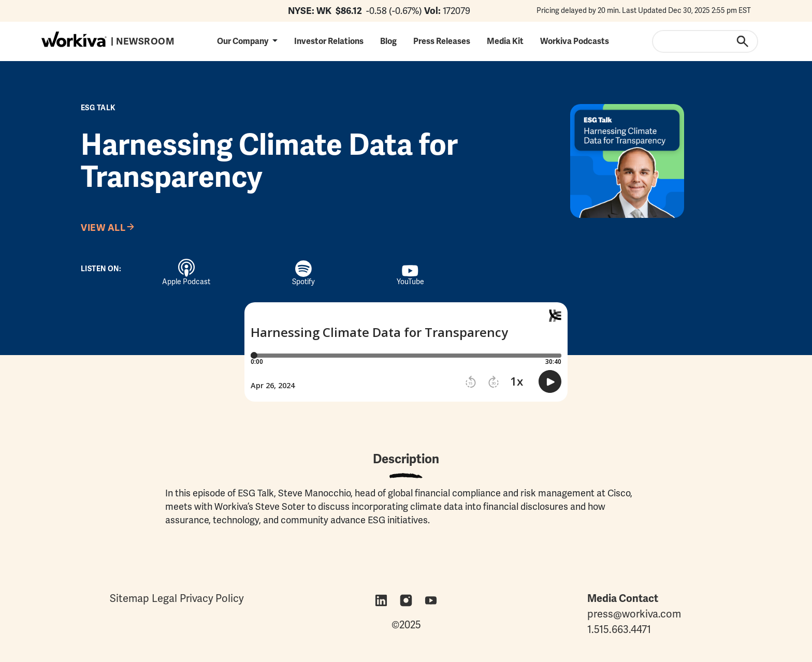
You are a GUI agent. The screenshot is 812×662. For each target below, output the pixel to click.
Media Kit (505, 41)
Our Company (243, 41)
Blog (388, 41)
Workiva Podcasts (575, 41)
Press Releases (442, 41)
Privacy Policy (212, 598)
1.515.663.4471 (619, 629)
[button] (248, 41)
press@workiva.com (634, 614)
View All (103, 227)
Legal (164, 598)
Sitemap (129, 598)
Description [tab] (406, 459)
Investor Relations (329, 41)
